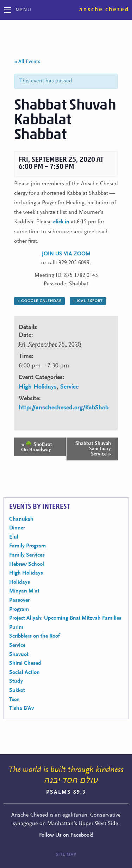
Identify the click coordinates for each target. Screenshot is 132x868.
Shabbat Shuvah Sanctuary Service (93, 449)
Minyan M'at (24, 591)
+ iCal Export (88, 301)
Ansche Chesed (104, 10)
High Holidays (38, 387)
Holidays (20, 582)
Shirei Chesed (25, 663)
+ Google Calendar (39, 301)
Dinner (17, 528)
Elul (14, 537)
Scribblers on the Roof (34, 636)
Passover (19, 600)
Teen (14, 700)
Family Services (27, 555)
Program (19, 609)
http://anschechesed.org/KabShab (64, 408)
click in (61, 222)
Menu (23, 10)
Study (16, 681)
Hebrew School (27, 564)
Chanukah (21, 519)
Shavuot (19, 655)
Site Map (66, 855)
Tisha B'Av (21, 708)
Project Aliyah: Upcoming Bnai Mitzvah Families (65, 618)
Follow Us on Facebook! (66, 835)
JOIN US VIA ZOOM (66, 254)
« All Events (27, 62)
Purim (16, 627)
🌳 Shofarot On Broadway (37, 447)
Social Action (24, 672)
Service (69, 387)
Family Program (27, 546)
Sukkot (17, 690)
